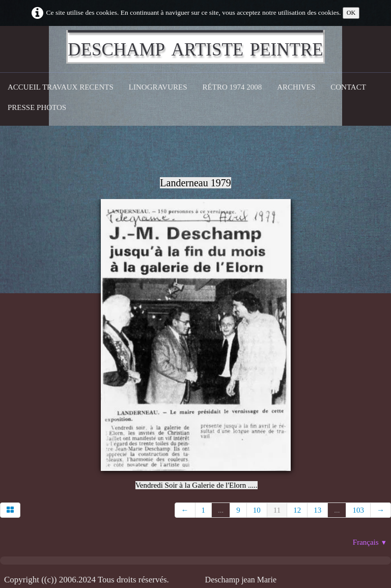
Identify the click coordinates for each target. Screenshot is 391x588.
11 (277, 510)
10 (257, 510)
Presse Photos (37, 107)
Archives (296, 87)
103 (358, 510)
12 (297, 510)
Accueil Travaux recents (61, 87)
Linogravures (158, 87)
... (221, 510)
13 (317, 510)
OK (351, 13)
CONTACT (348, 87)
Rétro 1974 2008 (232, 87)
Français (370, 542)
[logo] (195, 47)
